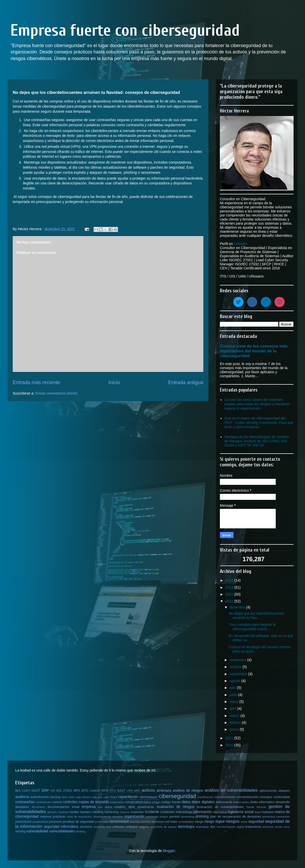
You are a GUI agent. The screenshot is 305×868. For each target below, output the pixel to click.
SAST (121, 791)
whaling (81, 831)
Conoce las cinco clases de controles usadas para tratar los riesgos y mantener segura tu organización (257, 404)
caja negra (110, 797)
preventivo (283, 817)
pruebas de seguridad (78, 822)
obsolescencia (102, 817)
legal (258, 812)
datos (186, 802)
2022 (230, 601)
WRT (137, 791)
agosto (235, 681)
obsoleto (118, 817)
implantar (137, 812)
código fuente (171, 802)
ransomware (119, 821)
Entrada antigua (186, 382)
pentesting (188, 817)
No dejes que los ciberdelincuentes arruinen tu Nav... (256, 616)
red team (171, 822)
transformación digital (231, 827)
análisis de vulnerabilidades (231, 790)
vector (279, 827)
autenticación (40, 797)
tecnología (186, 827)
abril (233, 708)
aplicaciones (268, 791)
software (118, 827)
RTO (113, 791)
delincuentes (241, 802)
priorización (23, 822)
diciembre (238, 607)
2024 (230, 587)
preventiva (269, 817)
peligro (164, 817)
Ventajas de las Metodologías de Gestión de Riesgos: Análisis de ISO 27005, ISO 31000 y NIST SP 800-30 (257, 441)
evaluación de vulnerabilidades (220, 807)
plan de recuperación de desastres (236, 817)
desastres (22, 807)
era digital (105, 807)
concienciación (225, 797)
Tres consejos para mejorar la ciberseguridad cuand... (252, 627)
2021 (230, 738)
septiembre (239, 674)
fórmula (261, 807)
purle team (102, 822)
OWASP (95, 791)
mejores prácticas (53, 817)
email (75, 807)
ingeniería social (241, 812)
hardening (112, 812)
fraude (250, 807)
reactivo (146, 822)
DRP (45, 790)
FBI (53, 791)
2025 (230, 580)
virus (287, 827)
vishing (20, 831)
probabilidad (40, 822)
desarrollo (283, 802)
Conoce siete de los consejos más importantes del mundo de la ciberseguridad (254, 351)
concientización (248, 797)
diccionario (38, 807)
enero (235, 729)
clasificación (206, 797)
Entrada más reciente (36, 382)
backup (56, 797)
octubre (236, 667)
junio (234, 695)
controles (70, 802)
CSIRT (26, 791)
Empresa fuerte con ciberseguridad (125, 30)
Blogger (169, 851)
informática (220, 812)
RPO (105, 791)
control (57, 802)
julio (233, 688)
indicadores (184, 812)
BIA (18, 791)
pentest (174, 817)
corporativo (117, 802)
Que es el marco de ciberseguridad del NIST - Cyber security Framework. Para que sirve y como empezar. (259, 423)
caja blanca (83, 797)
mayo (234, 702)
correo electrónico (138, 802)
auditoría (22, 797)
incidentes (168, 812)
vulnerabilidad (37, 831)
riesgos (233, 821)
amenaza (164, 790)
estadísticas (146, 807)
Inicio (114, 382)
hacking (98, 812)
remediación (186, 822)
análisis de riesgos (188, 790)
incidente (152, 812)
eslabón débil (125, 807)
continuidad (282, 797)
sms (109, 827)
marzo (235, 716)
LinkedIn (241, 244)
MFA (77, 791)
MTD (85, 791)
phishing (202, 816)
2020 (230, 745)
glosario (52, 812)
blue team (68, 797)
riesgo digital (215, 821)
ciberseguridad (177, 796)
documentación (58, 807)
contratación (44, 802)
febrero (236, 722)
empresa (89, 807)
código (156, 802)
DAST (36, 791)
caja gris (97, 797)
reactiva (135, 822)
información (202, 812)
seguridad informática (61, 827)
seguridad (256, 821)
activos (148, 790)
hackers (86, 812)
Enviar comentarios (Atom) (56, 393)
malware (268, 812)
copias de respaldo (94, 802)
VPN (130, 791)
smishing (99, 827)
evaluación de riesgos (176, 807)
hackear (64, 812)
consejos (266, 797)
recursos (158, 822)
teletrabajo (203, 827)
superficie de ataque (163, 827)
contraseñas (25, 802)
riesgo (199, 822)
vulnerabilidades (62, 831)
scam (244, 822)
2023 (230, 594)
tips (213, 827)
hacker (74, 812)
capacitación (128, 797)
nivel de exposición (79, 817)
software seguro (137, 827)
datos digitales (203, 802)
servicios (86, 827)
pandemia (152, 817)
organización (134, 816)
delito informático (262, 802)
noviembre (238, 660)
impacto (125, 812)
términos (268, 827)
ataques (284, 791)
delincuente (224, 802)
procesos (56, 822)
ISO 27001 (64, 791)
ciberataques (148, 797)
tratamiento (253, 827)
